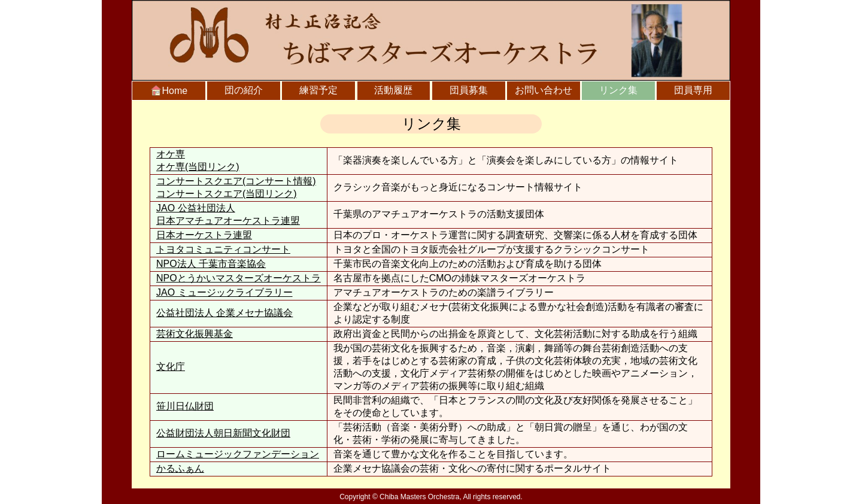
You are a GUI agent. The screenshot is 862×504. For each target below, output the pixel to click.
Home (169, 90)
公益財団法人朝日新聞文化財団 (223, 433)
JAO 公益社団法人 (239, 215)
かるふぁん (180, 468)
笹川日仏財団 (185, 406)
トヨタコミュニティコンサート (223, 249)
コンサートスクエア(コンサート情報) (236, 181)
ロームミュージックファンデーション (238, 454)
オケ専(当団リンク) (198, 167)
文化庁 (171, 367)
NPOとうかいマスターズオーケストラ (239, 278)
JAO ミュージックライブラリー (224, 292)
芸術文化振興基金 (195, 334)
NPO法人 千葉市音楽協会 (211, 264)
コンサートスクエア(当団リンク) (227, 194)
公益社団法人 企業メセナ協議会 (224, 313)
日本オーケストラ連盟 (204, 235)
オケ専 (171, 154)
